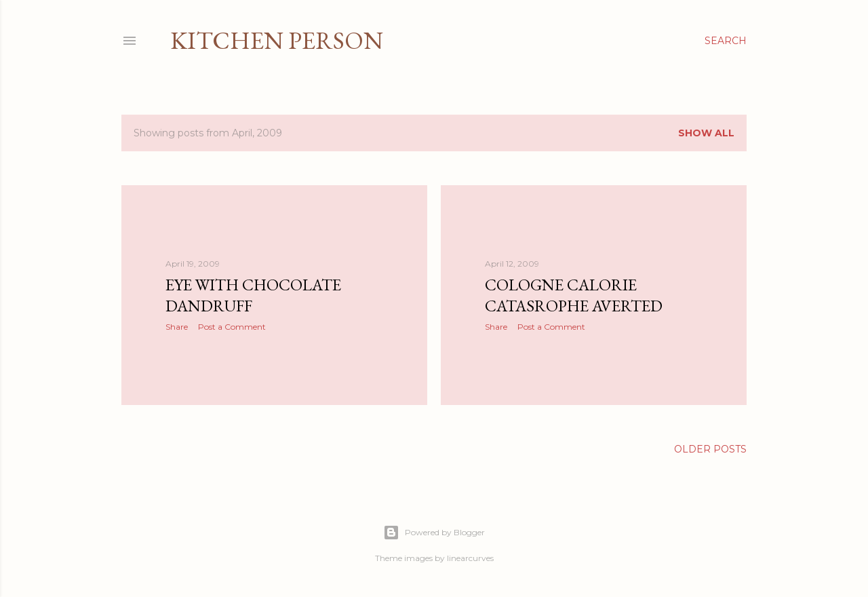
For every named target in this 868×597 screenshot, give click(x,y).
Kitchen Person (277, 40)
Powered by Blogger (434, 533)
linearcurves (470, 558)
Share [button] (177, 327)
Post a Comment (232, 327)
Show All (706, 133)
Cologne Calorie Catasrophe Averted (574, 295)
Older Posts (710, 449)
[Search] (726, 41)
